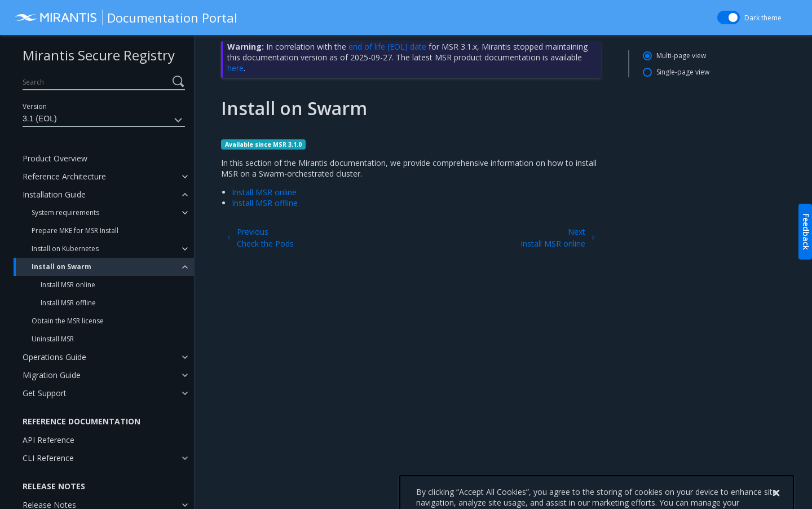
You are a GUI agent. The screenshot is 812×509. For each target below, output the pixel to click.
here (235, 68)
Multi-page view (681, 56)
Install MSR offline (68, 303)
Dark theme (763, 18)
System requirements (65, 212)
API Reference (48, 440)
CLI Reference (48, 458)
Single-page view (683, 72)
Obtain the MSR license (68, 321)
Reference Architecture (64, 176)
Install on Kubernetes (65, 249)
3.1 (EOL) (104, 120)
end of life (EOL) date (387, 47)
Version (35, 106)
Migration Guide (52, 375)
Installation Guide (54, 194)
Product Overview (55, 158)
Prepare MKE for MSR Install (75, 231)
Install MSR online (68, 285)
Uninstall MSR (53, 339)
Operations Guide (54, 357)
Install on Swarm (61, 267)
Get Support (45, 393)
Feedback (806, 232)
